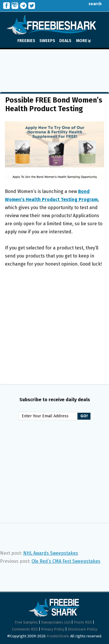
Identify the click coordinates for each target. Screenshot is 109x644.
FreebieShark (58, 636)
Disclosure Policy (82, 629)
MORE (83, 41)
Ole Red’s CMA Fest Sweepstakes (66, 561)
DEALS (65, 41)
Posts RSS (83, 622)
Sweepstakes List (56, 622)
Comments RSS (25, 629)
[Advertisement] (54, 67)
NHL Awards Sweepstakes (51, 553)
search (91, 4)
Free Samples (26, 622)
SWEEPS (47, 41)
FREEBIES (26, 41)
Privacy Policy (53, 629)
